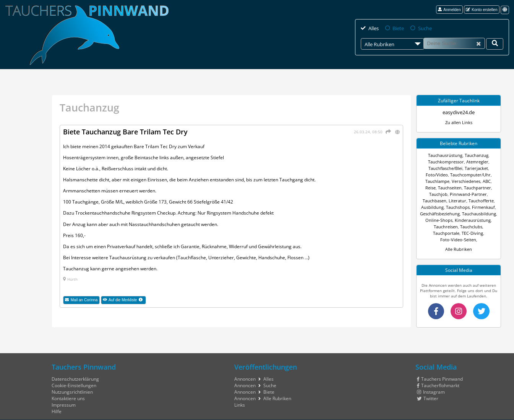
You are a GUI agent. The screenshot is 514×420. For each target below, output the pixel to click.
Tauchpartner (461, 187)
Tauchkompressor (447, 162)
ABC (479, 181)
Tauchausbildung (445, 213)
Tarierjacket (475, 168)
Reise (490, 181)
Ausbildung (459, 200)
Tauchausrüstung (446, 155)
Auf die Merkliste (125, 300)
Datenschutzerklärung (75, 371)
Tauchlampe (433, 181)
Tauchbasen (467, 194)
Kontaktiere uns (68, 391)
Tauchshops (482, 200)
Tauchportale (459, 226)
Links (240, 397)
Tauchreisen (475, 220)
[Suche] (454, 43)
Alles (373, 28)
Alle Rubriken (459, 242)
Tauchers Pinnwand (440, 371)
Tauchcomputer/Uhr (469, 174)
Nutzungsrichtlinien (72, 384)
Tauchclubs (434, 226)
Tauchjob (484, 187)
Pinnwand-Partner (437, 194)
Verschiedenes (460, 181)
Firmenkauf (439, 207)
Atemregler (476, 162)
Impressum (64, 397)
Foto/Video (439, 174)
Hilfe (57, 404)
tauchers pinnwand (449, 416)
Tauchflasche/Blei (446, 168)
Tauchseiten (435, 187)
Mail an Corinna (81, 300)
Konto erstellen (482, 10)
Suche (423, 28)
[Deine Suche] (495, 44)
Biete (397, 28)
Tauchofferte (435, 200)
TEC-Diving (483, 226)
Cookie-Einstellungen (74, 378)
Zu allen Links (459, 122)
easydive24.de (459, 112)
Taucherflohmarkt (438, 378)
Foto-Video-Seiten (458, 233)
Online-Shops (475, 213)
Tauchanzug (475, 155)
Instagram (431, 384)
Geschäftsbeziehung (469, 207)
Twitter (427, 391)
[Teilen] (388, 131)
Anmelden (449, 10)
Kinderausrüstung (446, 220)
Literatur (488, 194)
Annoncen (245, 371)
